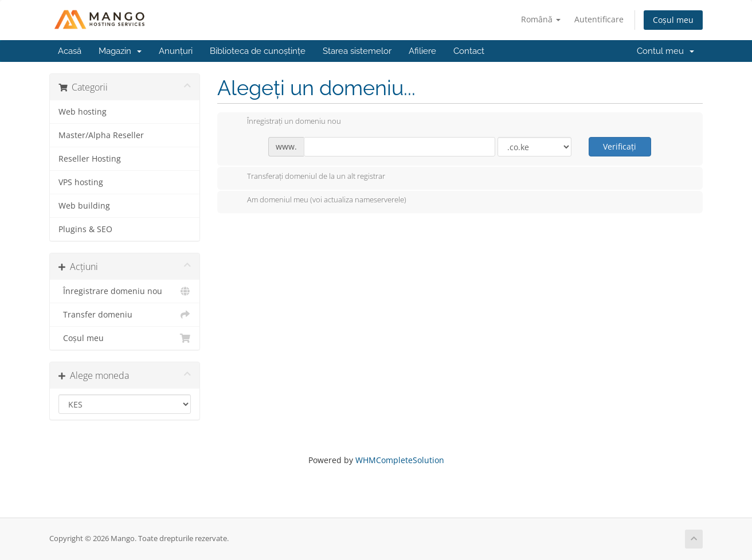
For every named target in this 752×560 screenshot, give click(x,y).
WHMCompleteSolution (400, 460)
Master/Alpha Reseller (101, 135)
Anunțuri (176, 51)
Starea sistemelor (357, 51)
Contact (469, 51)
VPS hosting (81, 182)
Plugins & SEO (85, 229)
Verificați (620, 146)
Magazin (120, 51)
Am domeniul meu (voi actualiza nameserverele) (318, 201)
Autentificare (599, 19)
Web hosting (83, 112)
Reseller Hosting (90, 159)
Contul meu (665, 51)
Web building (84, 206)
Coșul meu (673, 20)
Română (541, 19)
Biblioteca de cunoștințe (258, 51)
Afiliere (422, 51)
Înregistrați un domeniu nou (285, 122)
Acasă (70, 51)
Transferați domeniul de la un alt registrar (307, 177)
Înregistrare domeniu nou (125, 291)
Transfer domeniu (125, 315)
